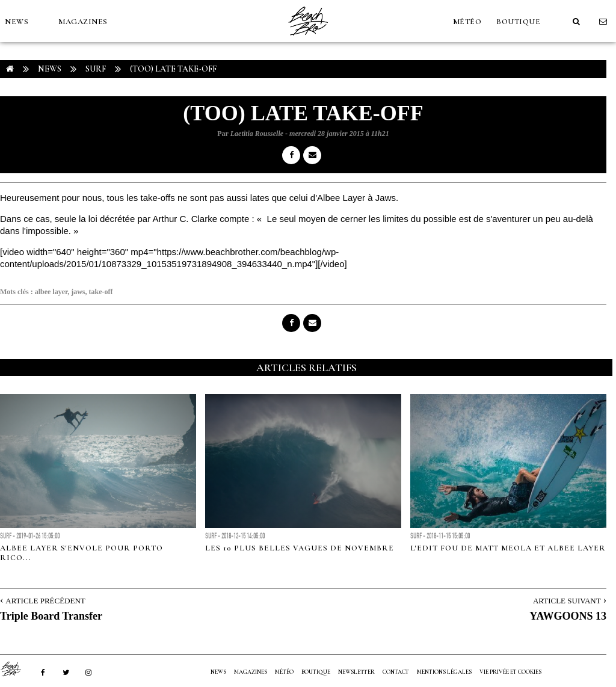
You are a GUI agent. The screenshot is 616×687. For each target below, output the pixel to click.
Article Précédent (45, 601)
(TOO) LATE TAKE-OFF (173, 69)
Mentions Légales (444, 672)
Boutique (518, 22)
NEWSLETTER (356, 672)
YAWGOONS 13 (568, 616)
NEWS (17, 22)
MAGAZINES (83, 22)
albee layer (51, 292)
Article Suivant (567, 601)
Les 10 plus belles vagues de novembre (300, 548)
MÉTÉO (467, 22)
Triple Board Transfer (51, 616)
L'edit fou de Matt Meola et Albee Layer (508, 548)
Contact (396, 672)
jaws (78, 292)
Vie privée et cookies (510, 672)
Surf (96, 69)
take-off (101, 292)
